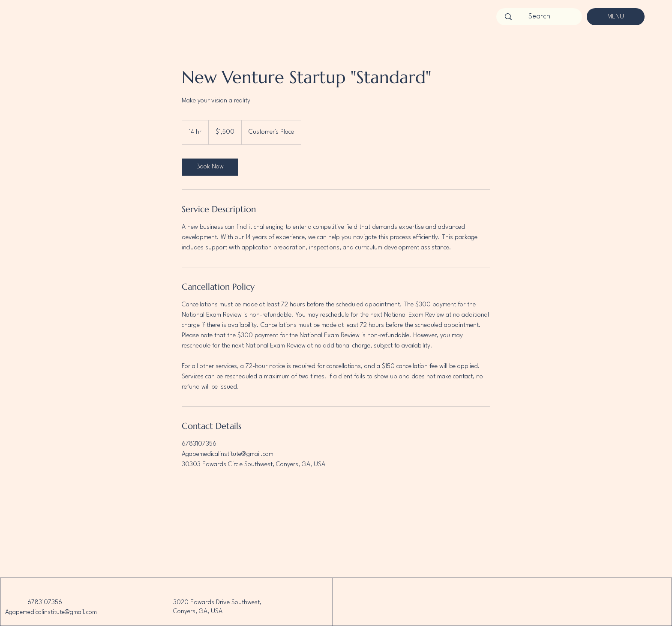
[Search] (539, 17)
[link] (210, 167)
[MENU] (616, 17)
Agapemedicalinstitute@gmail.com (51, 613)
